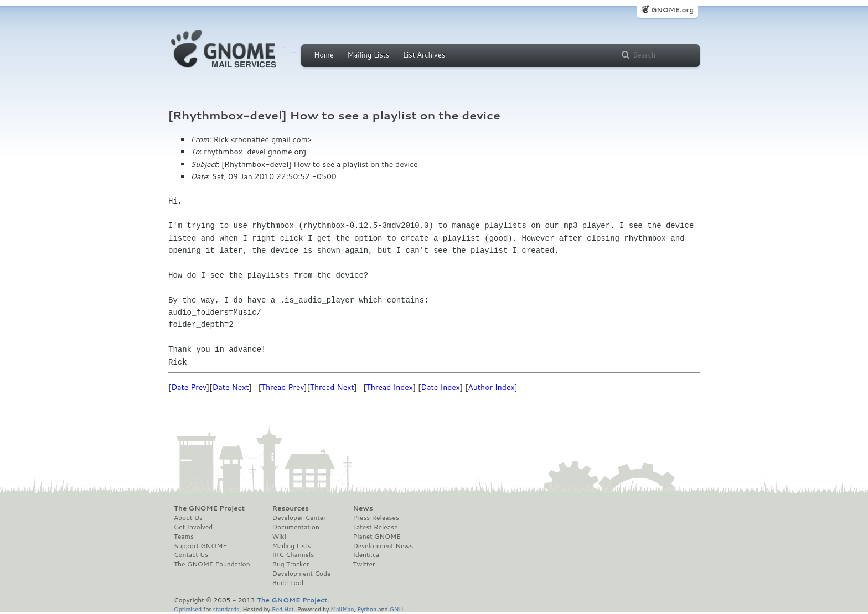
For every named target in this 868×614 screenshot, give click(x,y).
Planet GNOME (376, 537)
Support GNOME (200, 546)
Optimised (188, 609)
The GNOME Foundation (212, 564)
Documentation (296, 527)
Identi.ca (366, 555)
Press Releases (376, 518)
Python (367, 609)
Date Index (440, 387)
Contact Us (191, 555)
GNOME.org (672, 10)
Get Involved (193, 527)
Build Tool (288, 583)
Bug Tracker (291, 564)
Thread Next (332, 387)
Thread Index (390, 387)
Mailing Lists (368, 55)
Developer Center (299, 518)
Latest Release (375, 527)
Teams (184, 537)
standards (226, 609)
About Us (188, 518)
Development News (383, 546)
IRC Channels (293, 555)
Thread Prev (283, 387)
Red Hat (283, 609)
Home (324, 55)
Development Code (302, 574)
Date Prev (189, 387)
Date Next (230, 387)
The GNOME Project (209, 508)
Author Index (491, 387)
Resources (291, 508)
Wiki (279, 537)
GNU (397, 609)
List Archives (424, 55)
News (363, 508)
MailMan (342, 609)
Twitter (364, 564)
